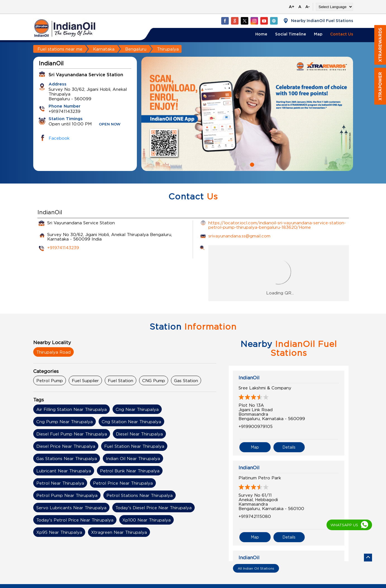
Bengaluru (136, 49)
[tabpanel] (247, 114)
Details (289, 447)
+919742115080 (255, 516)
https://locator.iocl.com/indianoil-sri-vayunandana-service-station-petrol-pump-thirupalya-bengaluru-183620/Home (277, 225)
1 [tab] (243, 164)
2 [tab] (251, 164)
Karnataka (104, 49)
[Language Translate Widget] (334, 7)
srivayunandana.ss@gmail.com (239, 236)
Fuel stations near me (60, 49)
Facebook (59, 138)
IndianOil (249, 378)
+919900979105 (256, 426)
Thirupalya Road (53, 352)
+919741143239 (63, 247)
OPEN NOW (110, 124)
